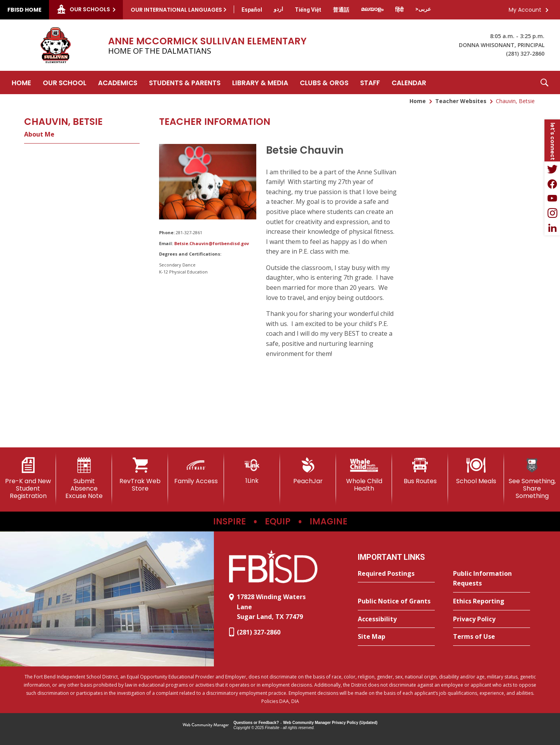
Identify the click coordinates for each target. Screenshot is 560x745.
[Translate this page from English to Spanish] (252, 10)
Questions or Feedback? (256, 723)
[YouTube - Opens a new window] (552, 198)
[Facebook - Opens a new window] (552, 184)
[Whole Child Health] (364, 475)
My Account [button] (525, 10)
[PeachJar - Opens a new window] (308, 471)
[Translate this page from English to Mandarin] (341, 10)
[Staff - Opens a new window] (370, 82)
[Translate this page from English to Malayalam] (372, 9)
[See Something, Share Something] (532, 479)
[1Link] (252, 471)
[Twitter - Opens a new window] (552, 169)
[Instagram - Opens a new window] (552, 213)
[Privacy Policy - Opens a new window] (492, 619)
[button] (544, 82)
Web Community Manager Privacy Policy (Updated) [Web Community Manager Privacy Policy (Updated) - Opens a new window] (330, 723)
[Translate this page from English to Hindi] (399, 10)
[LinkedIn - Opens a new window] (552, 228)
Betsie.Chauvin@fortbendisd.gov (212, 243)
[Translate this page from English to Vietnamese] (308, 10)
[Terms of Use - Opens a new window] (492, 637)
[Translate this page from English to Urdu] (278, 9)
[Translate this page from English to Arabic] (423, 9)
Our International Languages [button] (176, 10)
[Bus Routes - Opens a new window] (420, 471)
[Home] (21, 82)
